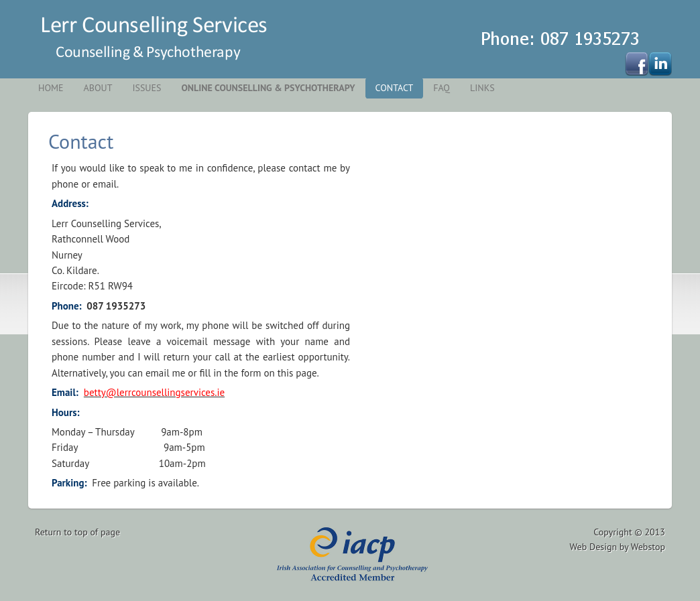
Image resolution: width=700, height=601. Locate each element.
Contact (395, 88)
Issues (147, 88)
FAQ (442, 88)
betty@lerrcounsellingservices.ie (154, 392)
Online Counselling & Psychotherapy (268, 88)
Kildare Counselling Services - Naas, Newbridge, (145, 39)
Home (51, 88)
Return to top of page (77, 532)
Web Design (594, 547)
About (98, 88)
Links (482, 88)
